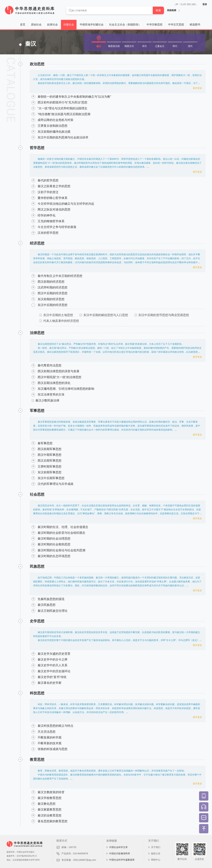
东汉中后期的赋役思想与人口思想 (104, 315)
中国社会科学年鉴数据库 (122, 860)
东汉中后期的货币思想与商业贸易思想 (162, 315)
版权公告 (156, 853)
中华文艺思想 (176, 25)
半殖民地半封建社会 (92, 25)
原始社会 (36, 25)
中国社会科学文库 (118, 847)
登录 (205, 4)
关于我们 (156, 847)
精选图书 (195, 25)
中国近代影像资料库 (120, 853)
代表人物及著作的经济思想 (59, 321)
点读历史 (199, 859)
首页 (23, 25)
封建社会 (69, 25)
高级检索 (173, 10)
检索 (158, 10)
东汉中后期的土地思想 (56, 315)
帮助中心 (156, 860)
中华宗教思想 (155, 25)
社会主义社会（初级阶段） (125, 25)
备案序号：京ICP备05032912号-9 (22, 856)
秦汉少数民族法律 (45, 400)
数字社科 (182, 859)
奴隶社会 (53, 25)
